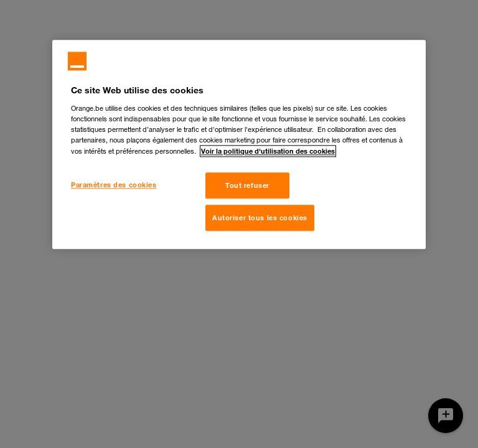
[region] (239, 144)
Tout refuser (247, 185)
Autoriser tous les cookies (260, 217)
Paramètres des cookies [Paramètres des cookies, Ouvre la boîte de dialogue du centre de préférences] (114, 184)
